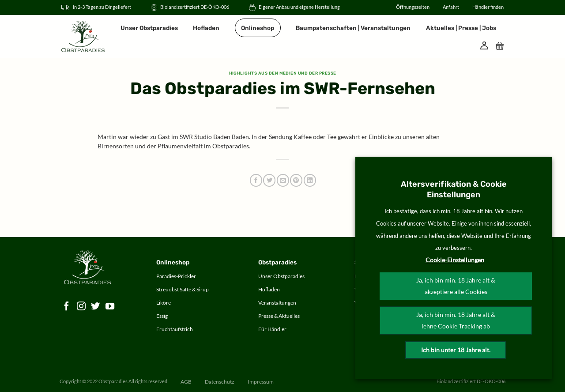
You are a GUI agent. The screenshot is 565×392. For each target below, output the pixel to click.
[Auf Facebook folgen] (67, 306)
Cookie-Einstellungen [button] (455, 260)
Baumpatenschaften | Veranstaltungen (353, 28)
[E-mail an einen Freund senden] (283, 180)
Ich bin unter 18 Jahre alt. (456, 350)
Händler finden (488, 7)
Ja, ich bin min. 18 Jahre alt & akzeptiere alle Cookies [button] (456, 286)
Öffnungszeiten (413, 7)
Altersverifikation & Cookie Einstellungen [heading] (454, 189)
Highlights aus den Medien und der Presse (283, 73)
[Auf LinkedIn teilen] (310, 180)
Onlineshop (258, 28)
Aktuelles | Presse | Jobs (461, 28)
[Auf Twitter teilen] (269, 180)
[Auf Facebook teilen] (256, 180)
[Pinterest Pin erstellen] (296, 180)
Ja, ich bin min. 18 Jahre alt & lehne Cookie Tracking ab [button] (456, 320)
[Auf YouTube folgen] (110, 306)
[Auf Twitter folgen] (96, 306)
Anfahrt (451, 7)
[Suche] (469, 45)
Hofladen (206, 28)
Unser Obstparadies (149, 28)
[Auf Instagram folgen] (81, 306)
